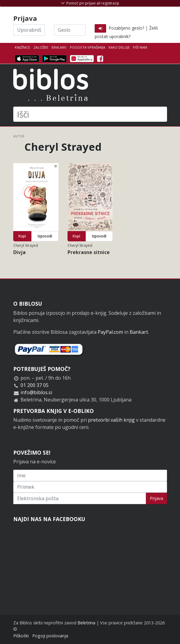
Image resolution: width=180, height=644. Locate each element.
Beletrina (86, 623)
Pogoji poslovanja (50, 636)
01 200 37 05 (35, 385)
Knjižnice (22, 47)
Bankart (139, 332)
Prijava (156, 498)
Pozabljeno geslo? (126, 28)
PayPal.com (110, 332)
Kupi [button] (22, 236)
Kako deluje (119, 47)
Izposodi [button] (45, 236)
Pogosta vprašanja (88, 47)
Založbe (41, 47)
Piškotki (21, 636)
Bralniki (59, 47)
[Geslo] (70, 30)
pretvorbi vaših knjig (111, 420)
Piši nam (140, 47)
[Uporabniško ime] (29, 30)
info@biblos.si (36, 392)
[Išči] (90, 114)
